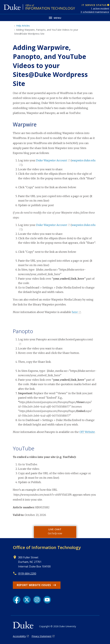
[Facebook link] (17, 600)
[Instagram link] (37, 600)
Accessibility (19, 636)
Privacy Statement (42, 636)
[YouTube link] (47, 600)
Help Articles (23, 26)
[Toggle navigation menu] (55, 18)
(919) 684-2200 (27, 574)
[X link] (27, 600)
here (75, 312)
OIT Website (87, 432)
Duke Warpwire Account (52, 160)
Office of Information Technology (47, 547)
